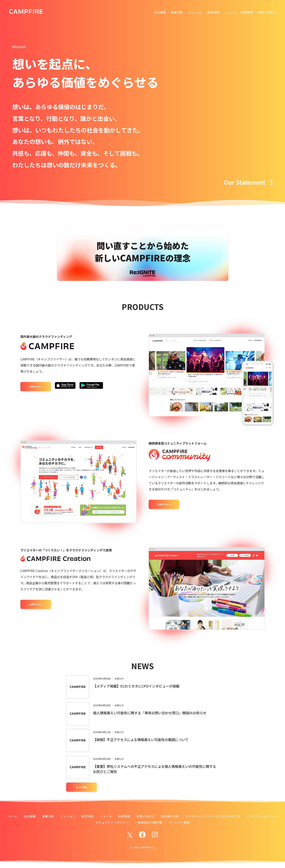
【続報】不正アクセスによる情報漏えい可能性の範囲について (141, 740)
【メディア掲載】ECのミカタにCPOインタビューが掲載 (136, 686)
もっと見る (82, 787)
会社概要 (160, 12)
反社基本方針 (170, 816)
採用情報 (247, 12)
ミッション (195, 12)
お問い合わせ (267, 12)
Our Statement (248, 182)
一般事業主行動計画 (149, 822)
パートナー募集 (179, 822)
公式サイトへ (36, 386)
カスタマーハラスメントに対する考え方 (213, 816)
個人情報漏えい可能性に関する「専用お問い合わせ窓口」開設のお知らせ (150, 713)
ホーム (13, 816)
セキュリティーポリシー (112, 822)
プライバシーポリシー (262, 816)
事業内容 (177, 12)
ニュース (230, 12)
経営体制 (213, 12)
